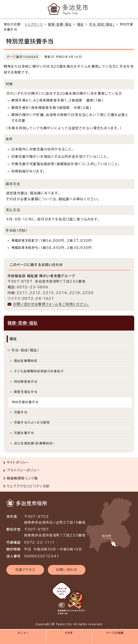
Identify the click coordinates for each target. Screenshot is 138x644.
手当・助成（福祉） (102, 24)
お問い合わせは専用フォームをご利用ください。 (51, 304)
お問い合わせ (67, 570)
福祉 (80, 24)
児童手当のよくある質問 (32, 422)
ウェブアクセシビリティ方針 (28, 486)
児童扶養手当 (24, 433)
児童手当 (21, 412)
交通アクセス (25, 570)
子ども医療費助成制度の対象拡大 (39, 371)
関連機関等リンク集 (22, 478)
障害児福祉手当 (26, 392)
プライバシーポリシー (23, 470)
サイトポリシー (18, 462)
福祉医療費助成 (26, 361)
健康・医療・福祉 (60, 24)
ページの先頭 (115, 633)
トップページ (34, 24)
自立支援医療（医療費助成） (34, 443)
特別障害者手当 (26, 382)
